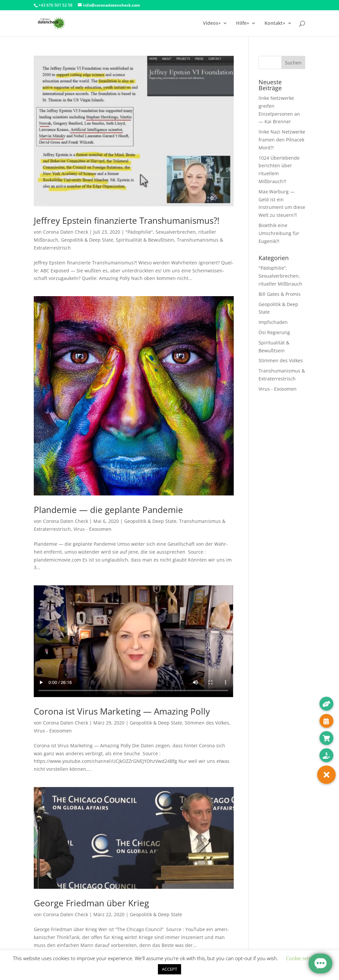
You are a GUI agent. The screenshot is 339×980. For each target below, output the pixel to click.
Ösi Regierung (274, 332)
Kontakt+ (275, 23)
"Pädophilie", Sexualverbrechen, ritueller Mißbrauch (280, 276)
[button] (326, 775)
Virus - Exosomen (93, 529)
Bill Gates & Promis (280, 294)
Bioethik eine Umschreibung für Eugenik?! (279, 233)
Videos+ (212, 23)
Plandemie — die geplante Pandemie (108, 510)
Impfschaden (273, 322)
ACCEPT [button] (169, 969)
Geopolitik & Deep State (87, 240)
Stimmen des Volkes (207, 723)
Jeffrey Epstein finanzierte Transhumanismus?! (127, 220)
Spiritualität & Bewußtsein (145, 240)
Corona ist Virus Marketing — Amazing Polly (122, 711)
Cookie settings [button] (303, 958)
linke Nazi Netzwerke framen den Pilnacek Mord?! (282, 140)
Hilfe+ (243, 23)
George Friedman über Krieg (91, 903)
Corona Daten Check (66, 232)
